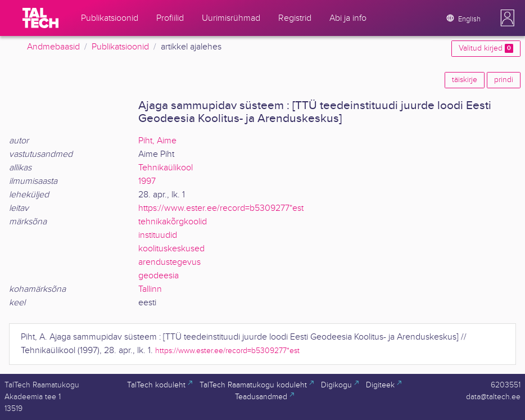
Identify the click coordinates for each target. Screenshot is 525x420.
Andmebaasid (53, 47)
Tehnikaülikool (166, 168)
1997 (147, 181)
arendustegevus (169, 262)
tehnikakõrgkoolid (173, 222)
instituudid (158, 235)
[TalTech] (40, 18)
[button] (508, 18)
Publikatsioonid (120, 47)
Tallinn (150, 289)
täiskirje (465, 80)
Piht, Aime (157, 141)
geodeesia (159, 276)
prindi (504, 80)
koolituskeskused (171, 249)
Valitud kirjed (486, 48)
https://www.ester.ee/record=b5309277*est (221, 208)
